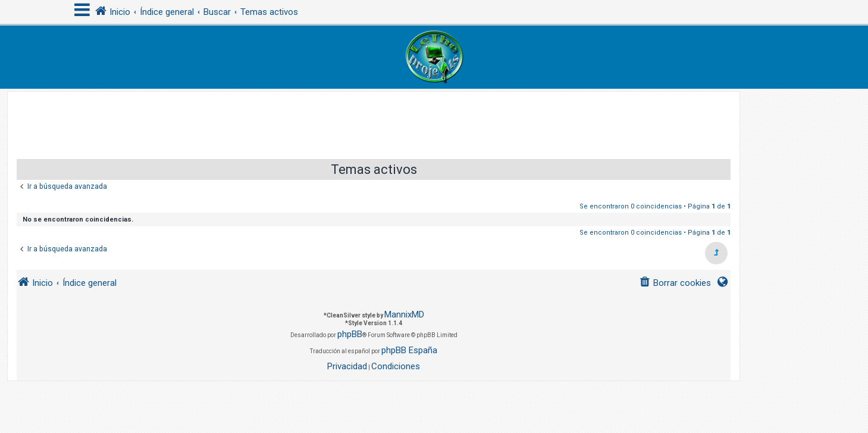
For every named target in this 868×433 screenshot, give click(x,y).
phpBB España (409, 350)
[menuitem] (675, 283)
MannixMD (404, 314)
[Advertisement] (374, 119)
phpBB (350, 334)
